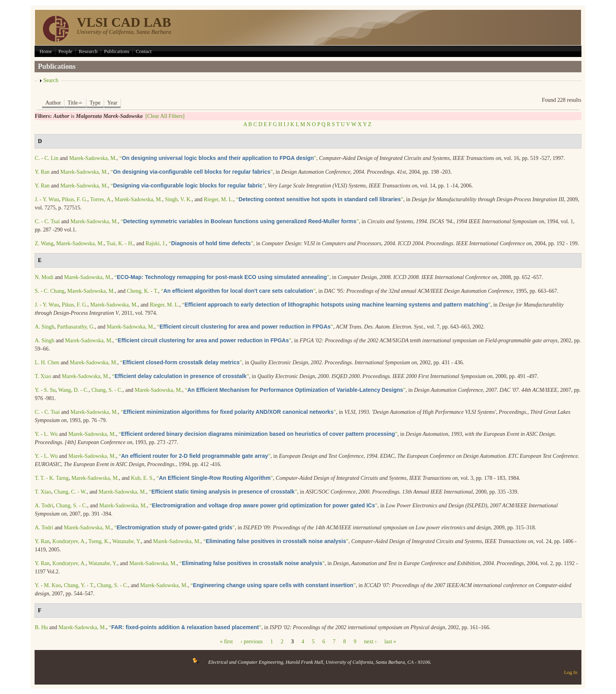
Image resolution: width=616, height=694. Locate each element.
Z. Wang (44, 243)
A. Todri (44, 506)
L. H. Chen (47, 363)
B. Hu (41, 627)
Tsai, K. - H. (120, 243)
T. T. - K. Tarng (51, 478)
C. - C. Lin (46, 158)
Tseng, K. (99, 541)
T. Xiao (43, 376)
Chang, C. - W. (70, 492)
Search (51, 80)
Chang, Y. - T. (79, 585)
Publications (117, 51)
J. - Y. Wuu (47, 199)
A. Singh (44, 327)
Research (88, 51)
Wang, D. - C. (73, 390)
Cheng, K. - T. (143, 291)
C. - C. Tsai (47, 221)
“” (218, 158)
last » (390, 642)
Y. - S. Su (45, 390)
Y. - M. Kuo (48, 585)
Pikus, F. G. (74, 199)
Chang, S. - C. (107, 390)
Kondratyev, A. (69, 541)
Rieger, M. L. (219, 199)
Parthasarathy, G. (76, 327)
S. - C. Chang (49, 291)
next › (370, 642)
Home (46, 51)
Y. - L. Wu (46, 434)
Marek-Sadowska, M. (93, 158)
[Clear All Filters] (165, 116)
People (65, 51)
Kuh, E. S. (142, 478)
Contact (144, 51)
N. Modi (44, 277)
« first (226, 642)
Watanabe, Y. (127, 541)
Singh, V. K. (178, 199)
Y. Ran (42, 172)
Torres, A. (101, 199)
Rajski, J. (156, 243)
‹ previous (251, 642)
